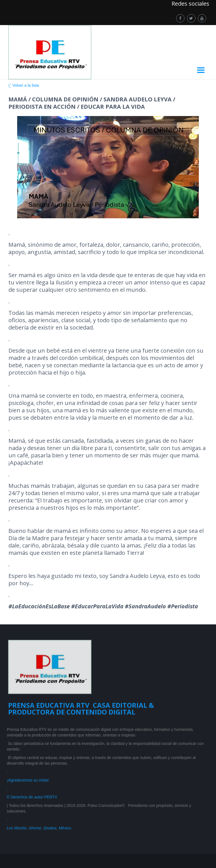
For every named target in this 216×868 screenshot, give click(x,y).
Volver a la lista (23, 86)
